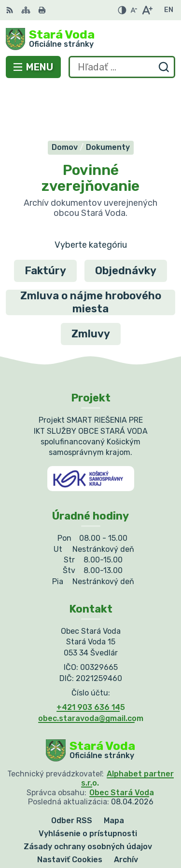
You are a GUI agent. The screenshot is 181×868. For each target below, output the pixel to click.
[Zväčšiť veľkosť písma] (147, 10)
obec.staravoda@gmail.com (91, 671)
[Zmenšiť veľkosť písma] (134, 10)
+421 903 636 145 (91, 661)
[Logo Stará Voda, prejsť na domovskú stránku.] (90, 39)
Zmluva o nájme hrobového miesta (91, 255)
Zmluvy (91, 287)
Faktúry (45, 223)
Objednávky (126, 223)
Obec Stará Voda (122, 745)
